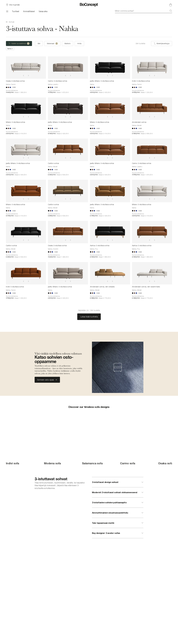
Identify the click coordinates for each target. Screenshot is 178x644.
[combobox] (144, 11)
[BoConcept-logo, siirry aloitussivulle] (89, 5)
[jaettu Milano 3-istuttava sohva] (110, 68)
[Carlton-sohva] (68, 150)
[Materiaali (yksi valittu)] (52, 44)
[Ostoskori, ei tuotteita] (171, 5)
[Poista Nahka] (10, 49)
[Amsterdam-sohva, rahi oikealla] (110, 273)
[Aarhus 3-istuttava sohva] (110, 232)
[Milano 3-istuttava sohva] (26, 109)
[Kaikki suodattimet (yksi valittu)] (19, 44)
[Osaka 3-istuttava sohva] (26, 68)
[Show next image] (28, 76)
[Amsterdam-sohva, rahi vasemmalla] (152, 273)
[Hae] (171, 11)
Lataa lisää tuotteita (89, 317)
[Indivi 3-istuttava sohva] (152, 68)
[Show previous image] (23, 76)
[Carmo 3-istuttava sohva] (68, 68)
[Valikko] (7, 11)
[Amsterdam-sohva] (152, 109)
